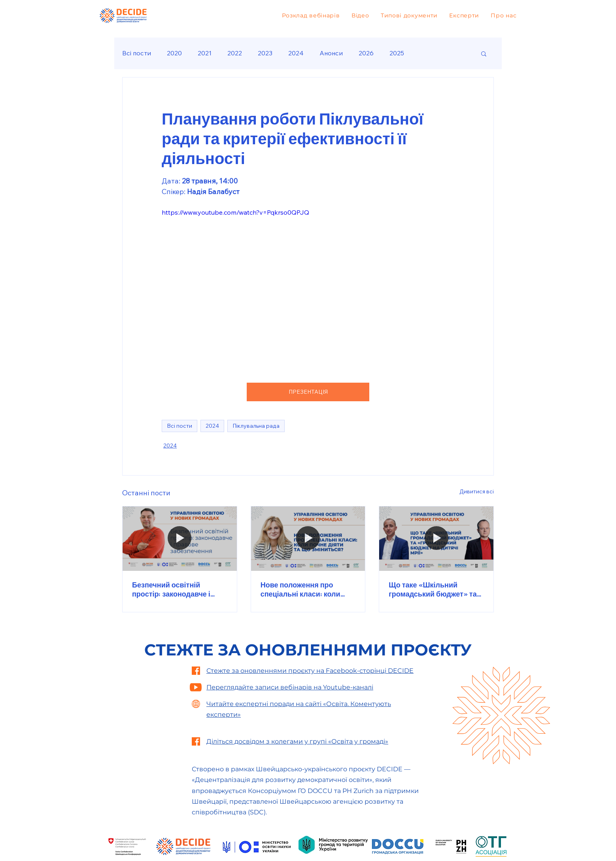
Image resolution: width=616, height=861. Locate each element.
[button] (484, 53)
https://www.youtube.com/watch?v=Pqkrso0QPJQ (235, 212)
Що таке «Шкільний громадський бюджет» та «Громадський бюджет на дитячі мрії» (433, 589)
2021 (205, 53)
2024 (296, 53)
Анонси (331, 53)
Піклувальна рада (256, 426)
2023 (265, 53)
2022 (235, 53)
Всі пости (137, 53)
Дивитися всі (477, 491)
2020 (174, 53)
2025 (397, 53)
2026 (366, 53)
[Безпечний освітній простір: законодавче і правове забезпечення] (180, 538)
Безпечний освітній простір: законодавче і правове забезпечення (172, 589)
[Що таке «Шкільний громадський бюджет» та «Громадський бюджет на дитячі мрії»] (436, 538)
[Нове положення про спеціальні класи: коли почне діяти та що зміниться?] (308, 538)
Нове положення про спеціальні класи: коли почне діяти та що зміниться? (300, 589)
